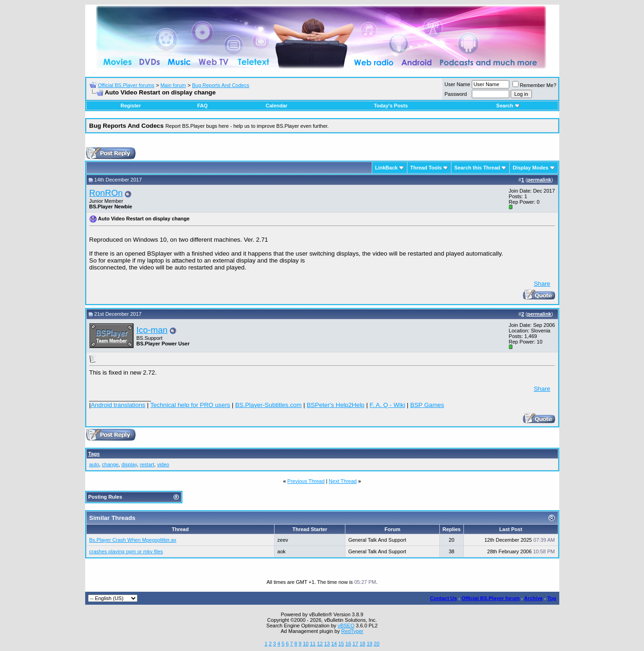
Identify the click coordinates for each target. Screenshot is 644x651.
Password (456, 94)
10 (306, 644)
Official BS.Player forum (491, 598)
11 (313, 644)
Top (552, 598)
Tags (94, 454)
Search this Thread (477, 168)
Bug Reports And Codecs (221, 85)
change (110, 464)
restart (147, 464)
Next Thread (343, 481)
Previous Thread (306, 481)
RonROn (106, 193)
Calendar (277, 106)
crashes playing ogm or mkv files (126, 551)
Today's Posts (391, 106)
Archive (533, 598)
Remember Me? (535, 85)
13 (327, 644)
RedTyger (352, 631)
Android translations (118, 405)
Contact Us (444, 598)
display (129, 464)
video (163, 464)
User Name (457, 84)
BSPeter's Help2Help (335, 405)
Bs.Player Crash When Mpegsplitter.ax (133, 540)
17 (355, 644)
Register (131, 106)
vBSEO (346, 626)
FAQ (203, 106)
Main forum (173, 85)
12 (320, 644)
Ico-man (152, 330)
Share (542, 284)
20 (376, 644)
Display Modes (530, 168)
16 (348, 644)
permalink (539, 180)
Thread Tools (426, 168)
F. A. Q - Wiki (387, 405)
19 (369, 644)
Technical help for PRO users (190, 405)
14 (334, 644)
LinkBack (386, 168)
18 (363, 644)
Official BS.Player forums (126, 85)
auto (94, 464)
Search (508, 106)
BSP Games (427, 405)
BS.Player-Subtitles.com (269, 405)
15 (341, 644)
